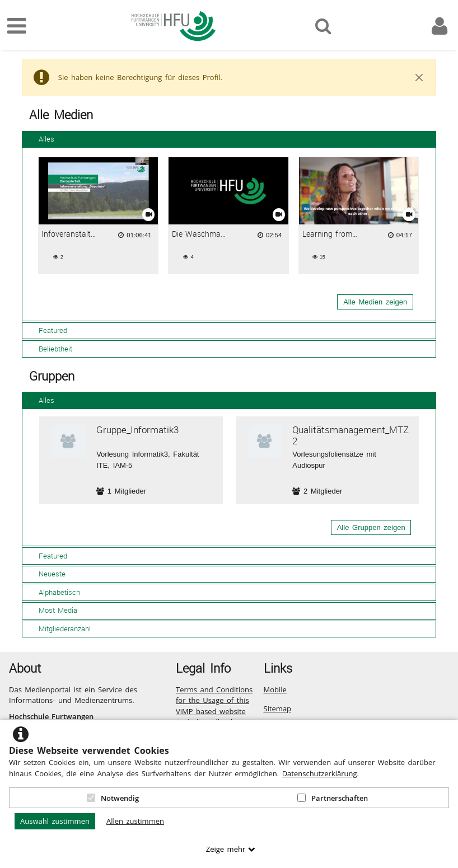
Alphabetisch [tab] (53, 592)
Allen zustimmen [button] (135, 821)
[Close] (419, 78)
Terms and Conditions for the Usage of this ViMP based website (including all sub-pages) (214, 711)
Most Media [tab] (52, 610)
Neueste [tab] (46, 574)
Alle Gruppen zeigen (371, 527)
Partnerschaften (333, 798)
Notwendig (113, 798)
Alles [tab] (40, 139)
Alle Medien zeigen (375, 302)
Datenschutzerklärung (320, 773)
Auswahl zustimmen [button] (55, 821)
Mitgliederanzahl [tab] (59, 628)
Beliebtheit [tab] (49, 349)
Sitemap (278, 709)
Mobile (275, 689)
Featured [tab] (47, 330)
